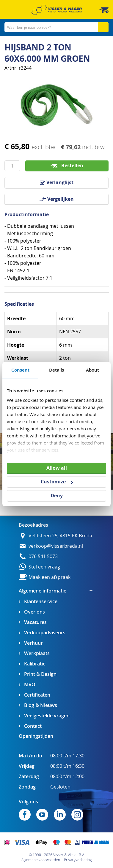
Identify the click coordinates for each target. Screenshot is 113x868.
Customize (57, 482)
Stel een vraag (44, 567)
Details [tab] (57, 370)
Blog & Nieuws (41, 705)
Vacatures (35, 622)
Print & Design (40, 674)
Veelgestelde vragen (47, 716)
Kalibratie (35, 664)
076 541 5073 (43, 556)
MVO (30, 685)
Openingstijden (36, 736)
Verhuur (33, 643)
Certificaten (37, 695)
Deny (57, 496)
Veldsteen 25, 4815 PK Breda (60, 536)
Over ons (34, 612)
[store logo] (57, 10)
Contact (33, 726)
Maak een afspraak (50, 577)
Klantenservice (41, 602)
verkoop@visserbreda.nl (56, 546)
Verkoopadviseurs (45, 633)
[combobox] (56, 27)
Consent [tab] (21, 370)
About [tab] (93, 370)
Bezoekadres (33, 525)
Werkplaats (37, 653)
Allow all (57, 468)
